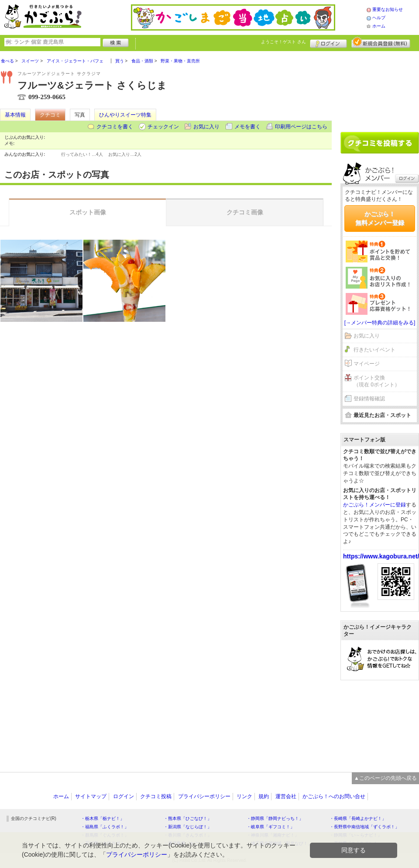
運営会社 (286, 796)
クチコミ (50, 115)
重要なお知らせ (388, 9)
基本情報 (15, 115)
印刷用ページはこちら (301, 127)
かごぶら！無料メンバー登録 (380, 218)
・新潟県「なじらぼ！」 (188, 827)
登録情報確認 (369, 399)
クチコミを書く (115, 127)
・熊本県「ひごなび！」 (188, 818)
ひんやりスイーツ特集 (125, 115)
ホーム (379, 26)
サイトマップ (91, 796)
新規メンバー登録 (381, 42)
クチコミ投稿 (156, 796)
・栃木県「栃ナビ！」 (103, 818)
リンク (244, 796)
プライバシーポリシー (204, 796)
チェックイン (163, 127)
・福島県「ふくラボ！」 (105, 827)
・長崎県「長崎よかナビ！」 (358, 818)
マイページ (367, 364)
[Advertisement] (380, 88)
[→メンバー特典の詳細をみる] (380, 323)
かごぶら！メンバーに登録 (374, 505)
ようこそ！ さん (283, 42)
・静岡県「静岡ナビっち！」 (275, 818)
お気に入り (206, 127)
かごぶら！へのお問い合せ (334, 796)
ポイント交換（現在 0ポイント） (377, 381)
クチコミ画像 (245, 212)
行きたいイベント (374, 350)
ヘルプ (379, 18)
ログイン (328, 42)
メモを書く (247, 127)
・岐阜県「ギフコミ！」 (271, 827)
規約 (264, 796)
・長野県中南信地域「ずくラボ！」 (364, 827)
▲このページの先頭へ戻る (385, 778)
